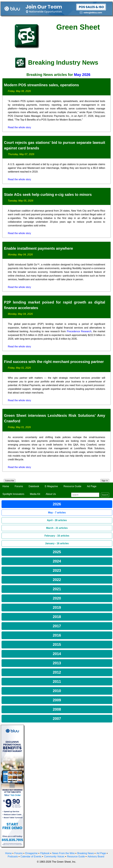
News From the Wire (63, 853)
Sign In (105, 481)
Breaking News (86, 853)
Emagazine (31, 853)
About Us (51, 494)
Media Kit (35, 494)
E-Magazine (51, 486)
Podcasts (13, 857)
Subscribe (10, 481)
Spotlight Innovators (13, 494)
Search (105, 495)
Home (6, 486)
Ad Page (92, 486)
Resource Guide (73, 486)
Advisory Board (96, 857)
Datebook (34, 486)
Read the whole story (19, 127)
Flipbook (45, 853)
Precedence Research (79, 331)
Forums (19, 486)
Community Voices (54, 857)
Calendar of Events (31, 857)
